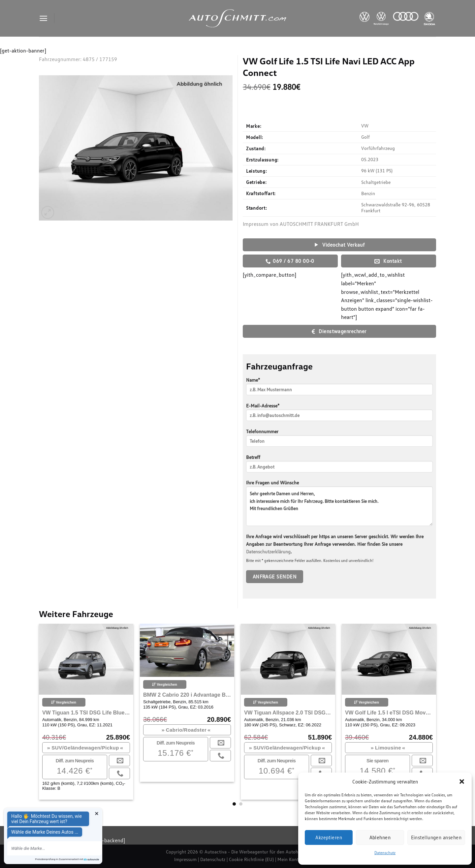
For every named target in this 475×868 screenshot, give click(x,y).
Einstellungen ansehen (436, 837)
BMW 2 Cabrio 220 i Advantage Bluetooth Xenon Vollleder (187, 695)
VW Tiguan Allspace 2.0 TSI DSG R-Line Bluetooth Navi (288, 713)
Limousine (388, 748)
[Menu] (43, 18)
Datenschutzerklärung (268, 552)
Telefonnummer (339, 440)
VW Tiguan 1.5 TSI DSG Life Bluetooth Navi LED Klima (86, 713)
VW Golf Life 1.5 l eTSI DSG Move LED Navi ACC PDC (389, 713)
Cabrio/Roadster (186, 730)
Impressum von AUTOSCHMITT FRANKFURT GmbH (301, 224)
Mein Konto (289, 859)
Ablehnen (380, 837)
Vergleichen (64, 702)
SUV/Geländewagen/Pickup (85, 748)
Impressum (185, 859)
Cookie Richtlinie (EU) (251, 859)
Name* (339, 388)
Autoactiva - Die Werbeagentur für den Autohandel (257, 852)
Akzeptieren (329, 837)
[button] (462, 781)
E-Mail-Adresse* (339, 414)
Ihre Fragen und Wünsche (339, 505)
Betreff (339, 466)
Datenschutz (385, 853)
